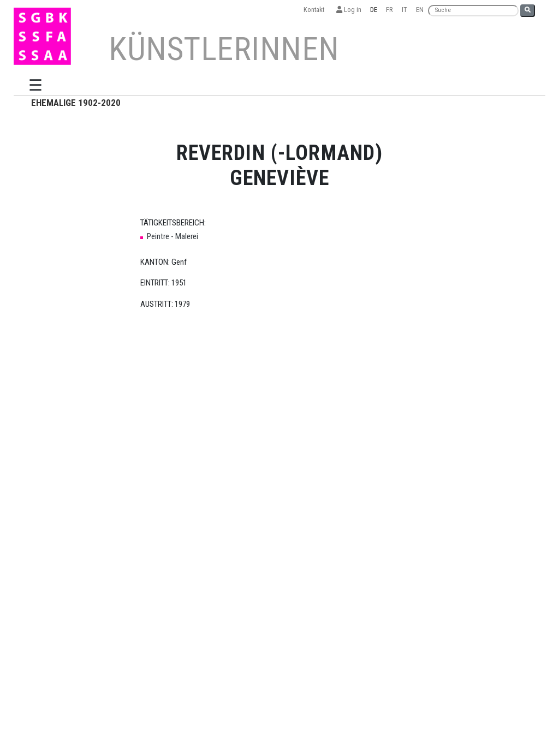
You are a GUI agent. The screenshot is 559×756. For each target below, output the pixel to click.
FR (389, 10)
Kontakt (316, 10)
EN (420, 10)
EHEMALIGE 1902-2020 (76, 103)
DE (374, 10)
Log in (349, 10)
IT (405, 10)
